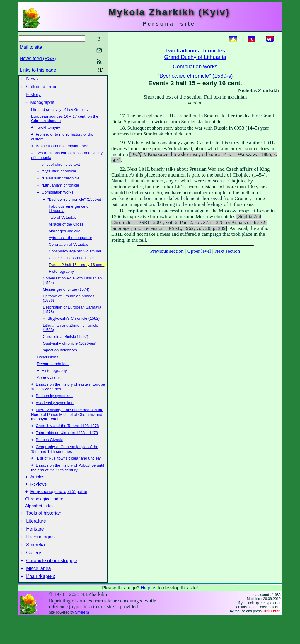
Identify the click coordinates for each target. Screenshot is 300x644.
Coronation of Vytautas (68, 253)
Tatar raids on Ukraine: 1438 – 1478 (67, 447)
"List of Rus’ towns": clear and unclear (68, 474)
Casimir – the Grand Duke (71, 267)
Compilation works (58, 200)
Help (145, 615)
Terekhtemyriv (48, 132)
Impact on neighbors (59, 360)
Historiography (61, 280)
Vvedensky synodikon (55, 415)
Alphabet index (39, 525)
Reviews (39, 502)
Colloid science (42, 88)
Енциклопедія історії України (59, 511)
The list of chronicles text (58, 170)
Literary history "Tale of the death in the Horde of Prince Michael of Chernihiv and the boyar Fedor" (67, 427)
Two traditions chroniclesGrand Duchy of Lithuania (195, 54)
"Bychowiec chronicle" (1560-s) (74, 208)
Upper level (199, 251)
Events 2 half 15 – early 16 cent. (76, 273)
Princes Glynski (49, 454)
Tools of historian (44, 533)
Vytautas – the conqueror (70, 246)
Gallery (34, 577)
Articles (37, 494)
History (33, 97)
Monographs (42, 106)
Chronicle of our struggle (52, 586)
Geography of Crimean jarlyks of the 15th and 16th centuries (65, 464)
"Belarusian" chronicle (60, 185)
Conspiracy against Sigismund (75, 260)
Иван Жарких (41, 603)
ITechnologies (40, 559)
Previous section (167, 251)
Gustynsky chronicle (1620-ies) (70, 353)
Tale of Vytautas (62, 226)
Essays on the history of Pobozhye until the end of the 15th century (68, 484)
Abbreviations (49, 388)
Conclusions (48, 367)
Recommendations (53, 374)
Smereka (35, 568)
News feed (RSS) (38, 59)
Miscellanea (38, 595)
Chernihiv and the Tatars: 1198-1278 (67, 439)
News (32, 80)
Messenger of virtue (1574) (66, 298)
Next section (227, 251)
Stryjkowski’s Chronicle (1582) (74, 328)
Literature (36, 542)
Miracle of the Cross (66, 233)
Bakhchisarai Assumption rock (62, 151)
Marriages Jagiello (64, 240)
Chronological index (44, 518)
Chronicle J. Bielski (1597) (65, 346)
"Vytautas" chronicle (59, 178)
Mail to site (31, 47)
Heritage (35, 551)
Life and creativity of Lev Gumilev (60, 113)
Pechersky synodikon (54, 407)
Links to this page (38, 70)
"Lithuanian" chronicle (60, 193)
